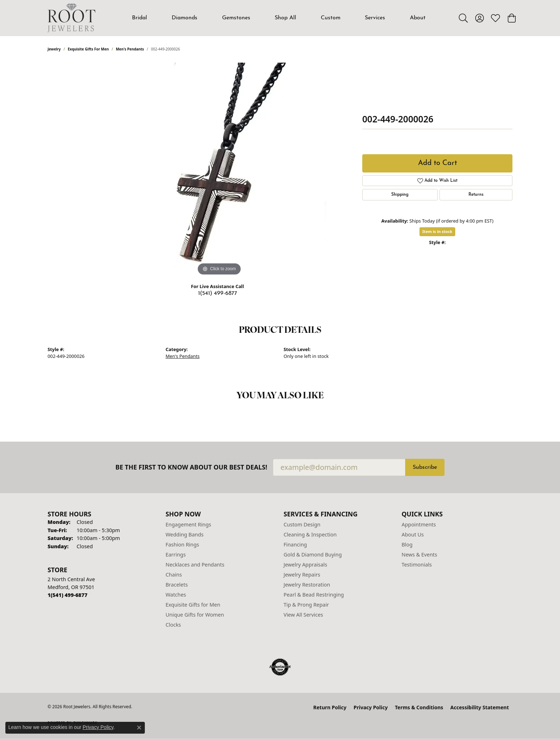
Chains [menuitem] (174, 575)
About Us (413, 534)
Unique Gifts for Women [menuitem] (195, 615)
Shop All (285, 18)
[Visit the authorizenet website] (280, 667)
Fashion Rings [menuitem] (182, 544)
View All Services (303, 615)
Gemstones (236, 18)
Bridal (139, 18)
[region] (219, 170)
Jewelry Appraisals (305, 565)
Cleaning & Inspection (310, 534)
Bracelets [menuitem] (177, 585)
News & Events (419, 555)
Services (375, 18)
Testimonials (417, 565)
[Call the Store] (67, 595)
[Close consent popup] (139, 728)
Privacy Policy (371, 707)
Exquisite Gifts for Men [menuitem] (193, 605)
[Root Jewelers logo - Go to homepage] (72, 18)
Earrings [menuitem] (176, 555)
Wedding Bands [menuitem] (185, 534)
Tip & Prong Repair (306, 605)
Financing (295, 544)
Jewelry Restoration (307, 585)
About (418, 18)
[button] (463, 18)
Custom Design (302, 524)
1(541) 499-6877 (218, 293)
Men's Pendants (130, 49)
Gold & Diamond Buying (313, 555)
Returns (476, 195)
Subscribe (425, 467)
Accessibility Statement (480, 707)
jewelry (54, 49)
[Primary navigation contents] (279, 18)
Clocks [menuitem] (173, 625)
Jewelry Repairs (302, 575)
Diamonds (185, 18)
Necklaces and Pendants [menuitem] (195, 565)
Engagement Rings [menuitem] (188, 524)
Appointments (419, 524)
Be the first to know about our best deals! (191, 467)
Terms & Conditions (419, 707)
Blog (407, 544)
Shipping (400, 195)
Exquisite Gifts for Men (89, 49)
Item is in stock (437, 231)
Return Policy (330, 707)
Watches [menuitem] (176, 595)
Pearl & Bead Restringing (314, 595)
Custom (331, 18)
